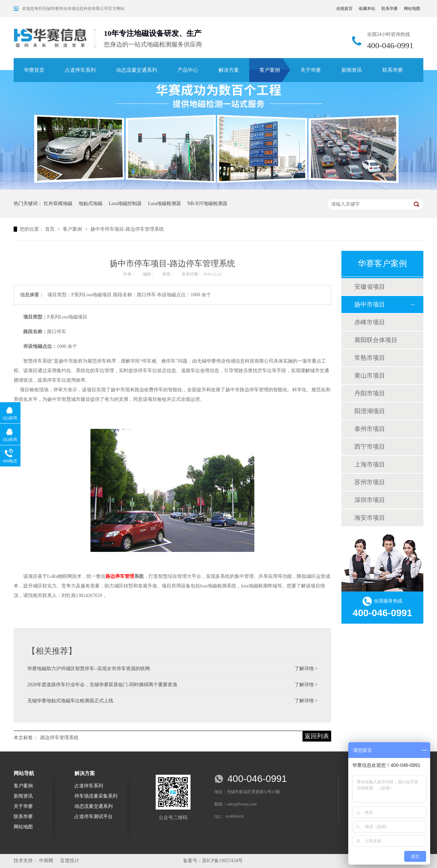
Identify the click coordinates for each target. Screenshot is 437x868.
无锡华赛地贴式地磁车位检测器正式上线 (70, 701)
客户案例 (270, 70)
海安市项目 (370, 518)
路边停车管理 (120, 576)
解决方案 (229, 70)
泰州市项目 (370, 429)
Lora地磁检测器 (164, 204)
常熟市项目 (370, 358)
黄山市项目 (370, 376)
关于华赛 (311, 70)
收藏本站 (367, 9)
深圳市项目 (370, 500)
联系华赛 (390, 9)
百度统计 (70, 861)
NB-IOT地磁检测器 (207, 204)
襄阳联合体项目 (376, 340)
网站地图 (412, 9)
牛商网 (46, 861)
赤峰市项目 (370, 322)
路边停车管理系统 (59, 738)
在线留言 (344, 9)
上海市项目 (370, 464)
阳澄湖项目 (370, 411)
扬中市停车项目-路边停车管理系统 (127, 229)
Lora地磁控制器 (125, 204)
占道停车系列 (80, 70)
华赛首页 (34, 70)
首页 (51, 229)
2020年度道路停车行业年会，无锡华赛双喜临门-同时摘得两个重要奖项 (102, 685)
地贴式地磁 (90, 204)
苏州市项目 (370, 482)
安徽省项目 (370, 287)
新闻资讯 (352, 70)
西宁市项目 (370, 447)
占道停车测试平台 (94, 817)
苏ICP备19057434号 (223, 861)
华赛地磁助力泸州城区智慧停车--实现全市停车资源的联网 (89, 669)
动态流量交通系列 (137, 70)
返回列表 (317, 736)
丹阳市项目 (370, 393)
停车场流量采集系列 (96, 796)
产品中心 (188, 70)
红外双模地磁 (58, 204)
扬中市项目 (370, 304)
